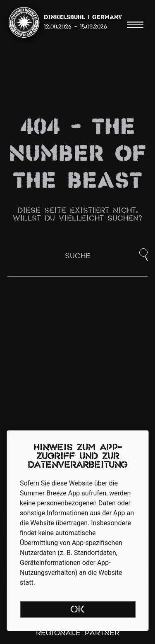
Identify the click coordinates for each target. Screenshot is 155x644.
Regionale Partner (78, 633)
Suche (78, 256)
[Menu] (135, 25)
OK (77, 610)
